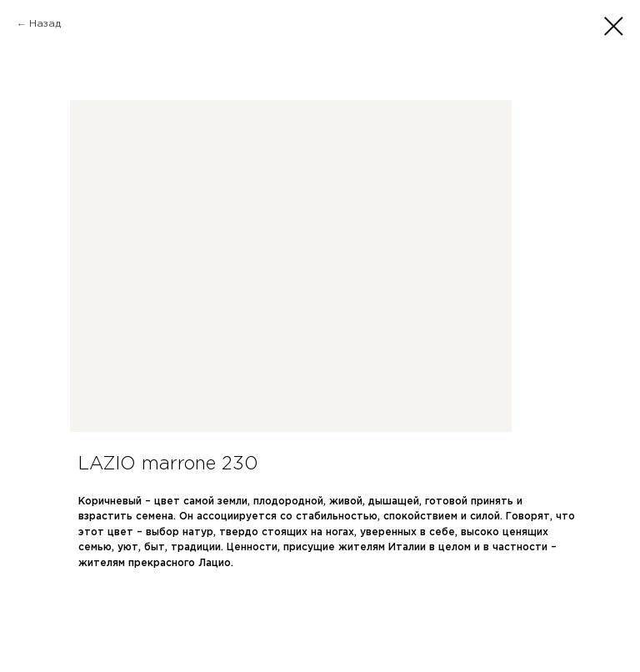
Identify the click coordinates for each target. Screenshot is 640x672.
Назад (45, 24)
